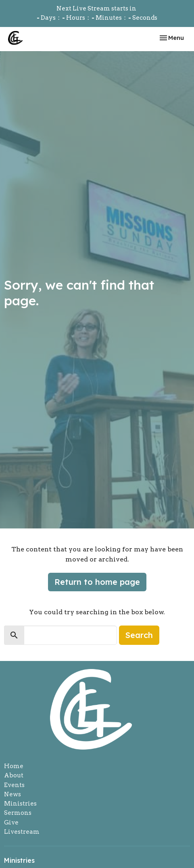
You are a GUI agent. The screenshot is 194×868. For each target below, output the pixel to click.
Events (14, 785)
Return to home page (97, 582)
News (13, 794)
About (14, 775)
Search (139, 635)
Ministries (20, 804)
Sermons (18, 813)
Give (11, 822)
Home (14, 766)
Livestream (22, 832)
